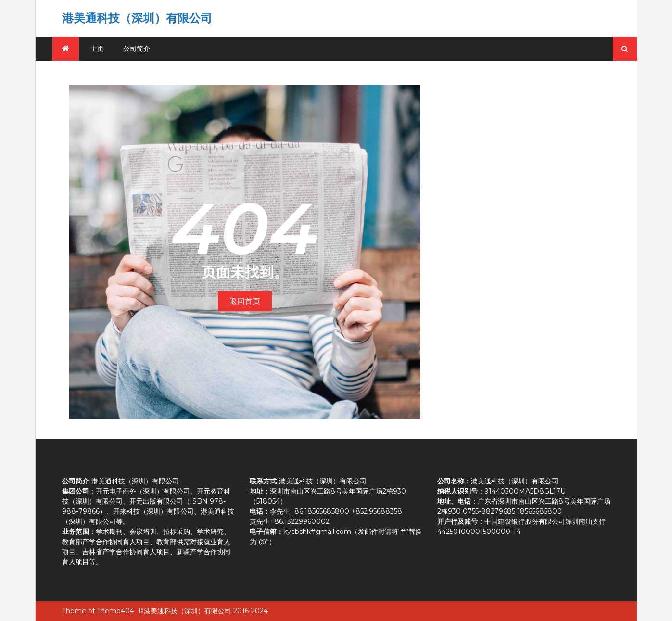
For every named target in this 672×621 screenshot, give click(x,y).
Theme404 (115, 611)
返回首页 (245, 301)
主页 (97, 49)
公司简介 (137, 49)
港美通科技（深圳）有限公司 (137, 18)
